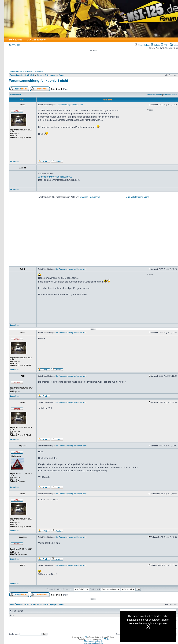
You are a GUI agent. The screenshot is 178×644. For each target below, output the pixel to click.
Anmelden (15, 45)
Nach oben (14, 161)
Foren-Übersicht (16, 75)
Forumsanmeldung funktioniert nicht (38, 81)
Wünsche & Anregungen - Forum (50, 75)
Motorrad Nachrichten (90, 197)
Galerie (156, 45)
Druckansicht (16, 95)
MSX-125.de (16, 40)
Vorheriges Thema (154, 95)
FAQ (164, 45)
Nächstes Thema (170, 95)
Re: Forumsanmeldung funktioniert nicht (71, 269)
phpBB (85, 637)
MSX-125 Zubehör (36, 40)
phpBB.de (105, 639)
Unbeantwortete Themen (19, 71)
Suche (174, 45)
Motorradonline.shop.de (93, 641)
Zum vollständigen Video (138, 197)
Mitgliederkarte (143, 45)
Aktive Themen (38, 71)
